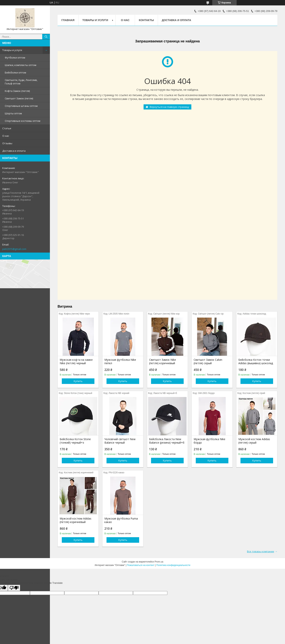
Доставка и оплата (14, 151)
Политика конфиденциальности (173, 565)
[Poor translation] (14, 588)
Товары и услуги (12, 50)
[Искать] (46, 37)
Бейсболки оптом (15, 72)
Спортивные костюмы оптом (23, 121)
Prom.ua (159, 562)
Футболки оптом (15, 58)
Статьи (7, 128)
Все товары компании (261, 551)
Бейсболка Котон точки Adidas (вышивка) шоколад (256, 362)
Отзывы (7, 143)
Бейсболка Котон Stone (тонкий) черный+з (75, 441)
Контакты (146, 20)
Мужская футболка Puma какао (121, 520)
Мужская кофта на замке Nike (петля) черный (76, 362)
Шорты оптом (13, 113)
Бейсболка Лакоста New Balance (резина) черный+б (167, 441)
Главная (68, 20)
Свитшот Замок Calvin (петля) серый (208, 362)
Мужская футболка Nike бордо (209, 441)
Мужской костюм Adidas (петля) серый (254, 441)
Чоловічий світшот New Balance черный (120, 441)
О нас (6, 136)
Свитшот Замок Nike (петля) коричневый (163, 362)
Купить (78, 381)
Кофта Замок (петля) (17, 91)
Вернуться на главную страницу (169, 107)
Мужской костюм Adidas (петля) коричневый (76, 520)
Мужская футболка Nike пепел (120, 362)
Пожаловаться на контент (141, 565)
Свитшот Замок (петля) (19, 98)
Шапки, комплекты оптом (21, 65)
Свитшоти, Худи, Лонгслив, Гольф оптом (21, 82)
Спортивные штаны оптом (21, 106)
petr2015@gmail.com (14, 249)
